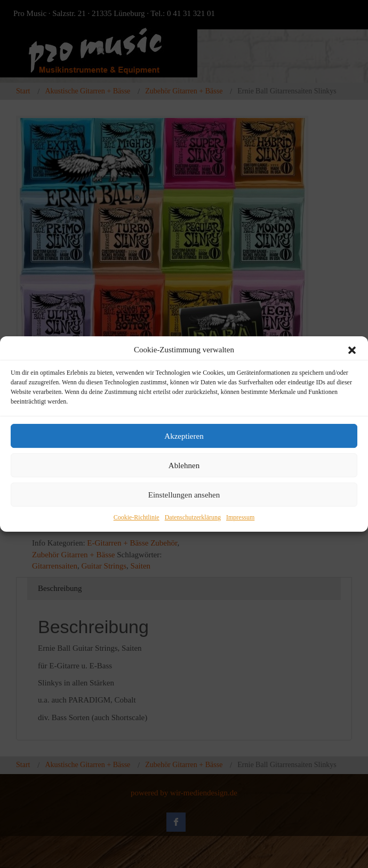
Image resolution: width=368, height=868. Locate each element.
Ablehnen (184, 465)
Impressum (240, 518)
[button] (352, 350)
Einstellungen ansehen (184, 495)
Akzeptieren (184, 436)
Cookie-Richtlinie (137, 518)
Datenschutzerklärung (193, 518)
